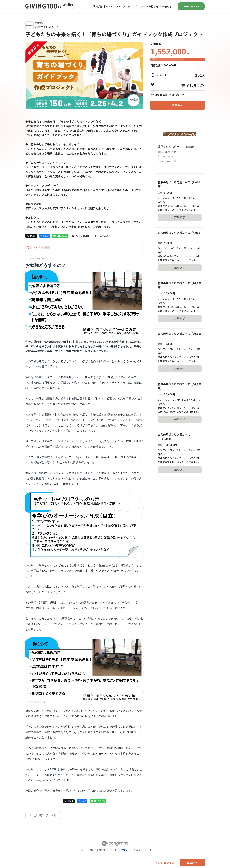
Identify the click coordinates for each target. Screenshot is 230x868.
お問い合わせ (169, 152)
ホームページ (169, 161)
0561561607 (169, 156)
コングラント (123, 850)
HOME (29, 247)
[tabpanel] (85, 538)
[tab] (29, 247)
